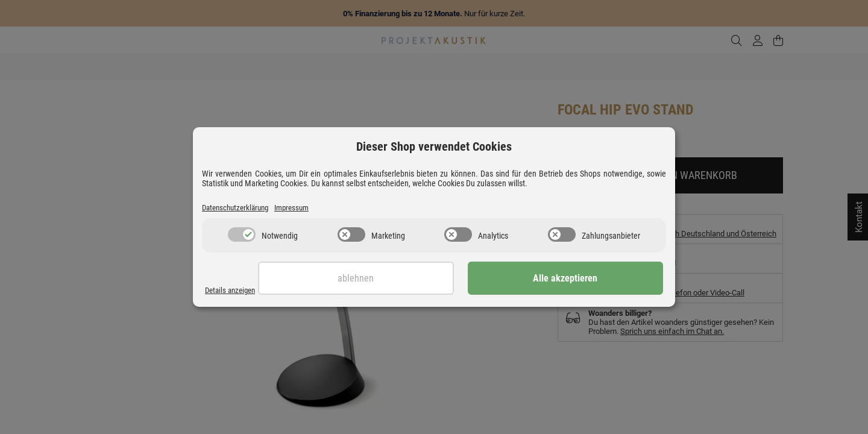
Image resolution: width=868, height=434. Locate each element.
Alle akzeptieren (603, 279)
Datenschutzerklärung (241, 208)
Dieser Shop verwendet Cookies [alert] (434, 146)
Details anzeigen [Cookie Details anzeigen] (234, 291)
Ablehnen (468, 279)
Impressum (305, 208)
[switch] (242, 236)
